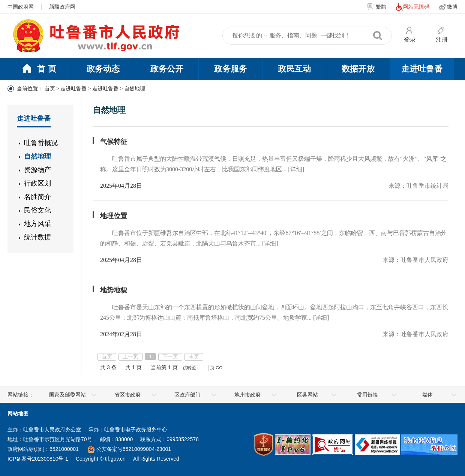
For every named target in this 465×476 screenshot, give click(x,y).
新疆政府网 (62, 7)
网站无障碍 (412, 7)
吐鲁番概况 (41, 143)
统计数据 (37, 237)
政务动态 (103, 69)
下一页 (170, 356)
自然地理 (37, 156)
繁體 (377, 7)
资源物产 (37, 170)
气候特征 (114, 142)
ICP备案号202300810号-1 (38, 459)
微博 (448, 7)
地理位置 (114, 216)
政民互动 (294, 69)
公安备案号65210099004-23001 (129, 449)
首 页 (39, 69)
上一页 (130, 356)
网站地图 (18, 413)
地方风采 (37, 224)
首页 (50, 89)
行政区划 (37, 183)
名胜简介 (37, 197)
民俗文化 (37, 210)
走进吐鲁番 (422, 69)
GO (219, 367)
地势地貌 (114, 290)
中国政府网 (21, 7)
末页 (194, 356)
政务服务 (231, 69)
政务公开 (167, 69)
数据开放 (358, 69)
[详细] (296, 169)
